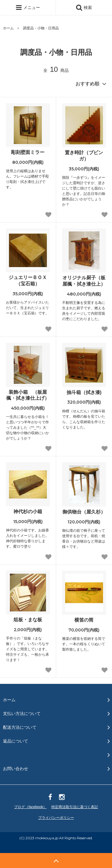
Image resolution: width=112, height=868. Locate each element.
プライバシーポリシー (56, 818)
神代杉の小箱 (28, 512)
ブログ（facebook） (30, 807)
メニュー (28, 7)
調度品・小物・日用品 (41, 28)
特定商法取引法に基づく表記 (75, 807)
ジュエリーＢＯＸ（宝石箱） (28, 281)
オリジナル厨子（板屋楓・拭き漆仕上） (84, 281)
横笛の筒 (84, 620)
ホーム (8, 28)
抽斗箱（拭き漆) (84, 392)
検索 (84, 7)
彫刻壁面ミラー (28, 152)
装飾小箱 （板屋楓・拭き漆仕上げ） (28, 395)
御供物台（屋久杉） (84, 512)
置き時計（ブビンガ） (84, 156)
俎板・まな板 (28, 620)
